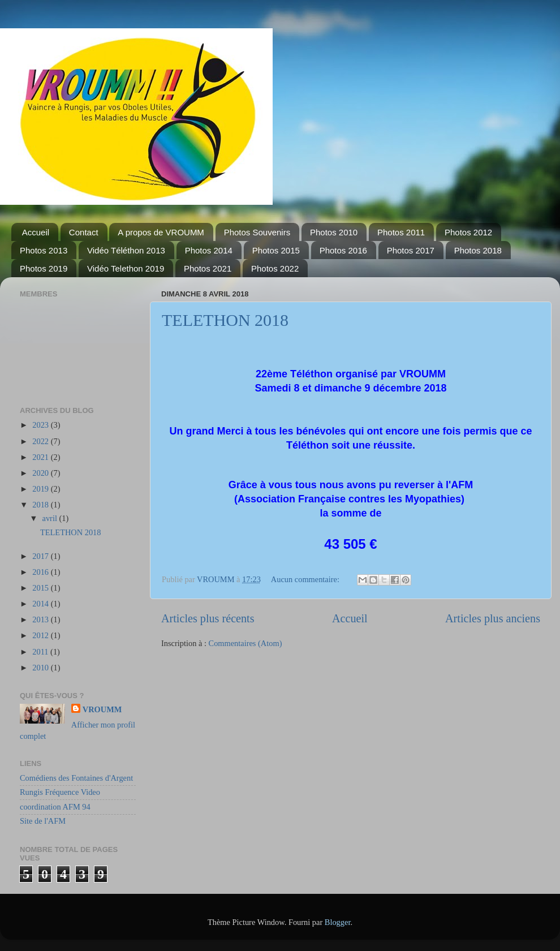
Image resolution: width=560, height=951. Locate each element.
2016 (41, 572)
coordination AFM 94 (55, 807)
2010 (41, 668)
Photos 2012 (468, 232)
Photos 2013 (44, 250)
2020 (41, 473)
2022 (41, 441)
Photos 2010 (334, 232)
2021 (41, 457)
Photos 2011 (401, 232)
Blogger (338, 922)
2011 (41, 652)
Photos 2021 (208, 268)
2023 (41, 425)
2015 (41, 588)
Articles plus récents (208, 618)
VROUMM (102, 709)
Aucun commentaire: (306, 579)
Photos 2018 (478, 250)
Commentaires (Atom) (245, 643)
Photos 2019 (44, 268)
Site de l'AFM (43, 821)
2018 (41, 505)
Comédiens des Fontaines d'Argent (76, 778)
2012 (41, 635)
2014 (41, 604)
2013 (41, 619)
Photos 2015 (276, 250)
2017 (41, 556)
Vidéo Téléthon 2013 (126, 250)
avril (51, 518)
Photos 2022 (275, 268)
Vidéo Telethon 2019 (126, 268)
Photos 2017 (411, 250)
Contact (84, 232)
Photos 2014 (209, 250)
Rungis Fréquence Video (60, 792)
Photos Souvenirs (257, 232)
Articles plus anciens (493, 618)
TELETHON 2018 (225, 320)
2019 (41, 489)
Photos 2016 (343, 250)
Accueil (36, 232)
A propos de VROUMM (161, 232)
